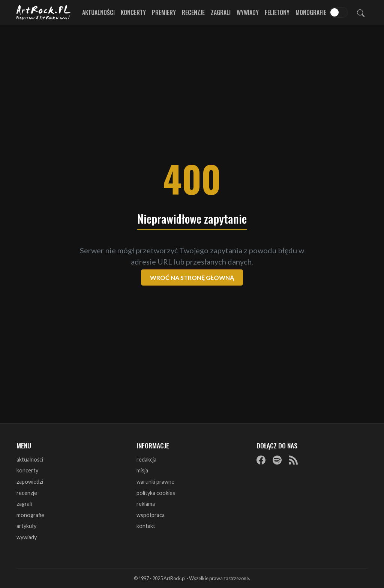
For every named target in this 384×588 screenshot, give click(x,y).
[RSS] (293, 460)
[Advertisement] (192, 86)
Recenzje (193, 12)
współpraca (151, 515)
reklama (146, 504)
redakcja (146, 459)
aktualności (30, 459)
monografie (30, 515)
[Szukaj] (361, 12)
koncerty (27, 470)
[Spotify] (277, 460)
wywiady (27, 537)
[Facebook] (261, 460)
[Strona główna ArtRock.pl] (43, 12)
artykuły (26, 526)
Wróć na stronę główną (192, 277)
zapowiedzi (30, 482)
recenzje (27, 493)
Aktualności (98, 12)
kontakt (146, 526)
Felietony (277, 12)
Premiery (164, 12)
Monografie (311, 12)
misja (142, 470)
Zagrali (221, 12)
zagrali (24, 504)
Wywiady (248, 12)
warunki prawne (155, 482)
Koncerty (133, 12)
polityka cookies (156, 493)
